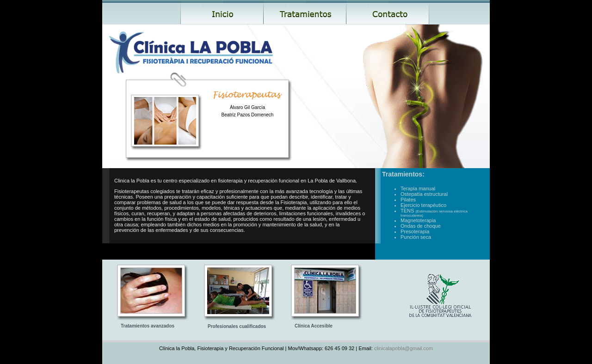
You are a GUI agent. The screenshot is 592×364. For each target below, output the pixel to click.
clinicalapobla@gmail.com (403, 348)
